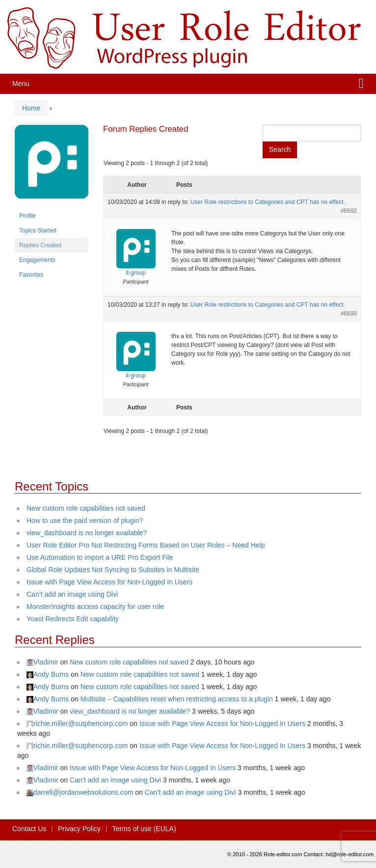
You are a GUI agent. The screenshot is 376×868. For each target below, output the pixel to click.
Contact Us (29, 829)
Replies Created (40, 245)
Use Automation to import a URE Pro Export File (100, 557)
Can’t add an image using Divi (72, 594)
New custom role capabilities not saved (86, 508)
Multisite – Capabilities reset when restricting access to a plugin (177, 699)
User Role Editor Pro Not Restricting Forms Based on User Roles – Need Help (146, 545)
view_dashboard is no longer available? (87, 533)
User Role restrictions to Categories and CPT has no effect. (268, 202)
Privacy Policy (79, 829)
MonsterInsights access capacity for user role (95, 607)
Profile (27, 216)
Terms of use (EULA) (144, 829)
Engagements (37, 260)
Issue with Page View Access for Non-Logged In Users (109, 582)
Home (31, 108)
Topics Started (38, 231)
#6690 (349, 314)
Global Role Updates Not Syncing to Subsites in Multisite (113, 570)
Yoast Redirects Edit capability (73, 619)
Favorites (31, 275)
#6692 (349, 211)
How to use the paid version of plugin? (85, 521)
